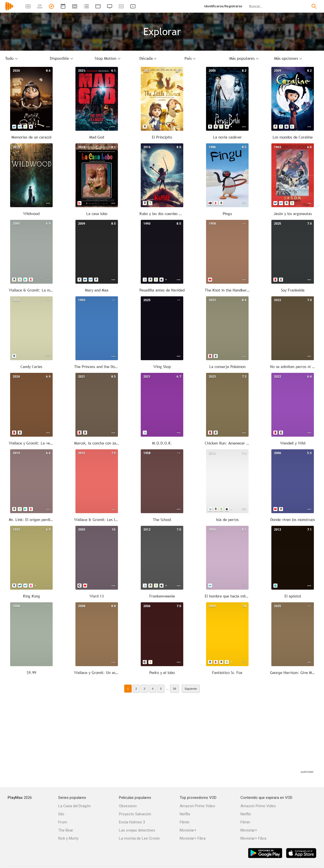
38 (175, 689)
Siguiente (191, 689)
